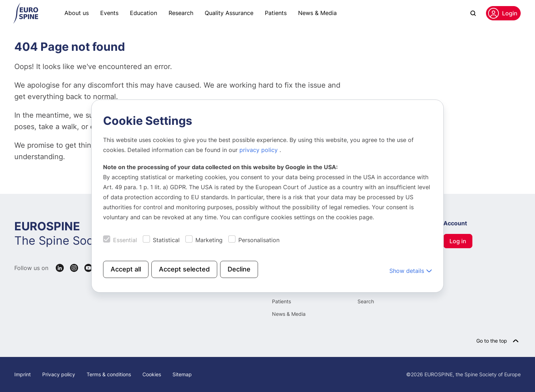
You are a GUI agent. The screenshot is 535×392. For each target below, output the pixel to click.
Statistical (166, 240)
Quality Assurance (229, 13)
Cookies (152, 374)
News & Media (317, 13)
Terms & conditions (109, 374)
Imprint (23, 374)
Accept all (126, 269)
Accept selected (184, 269)
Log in (458, 241)
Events (109, 13)
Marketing (209, 240)
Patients (276, 13)
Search (366, 301)
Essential (125, 240)
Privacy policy (59, 374)
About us (77, 13)
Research (181, 13)
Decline (239, 269)
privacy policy (259, 150)
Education (144, 13)
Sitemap (182, 374)
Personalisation (259, 240)
